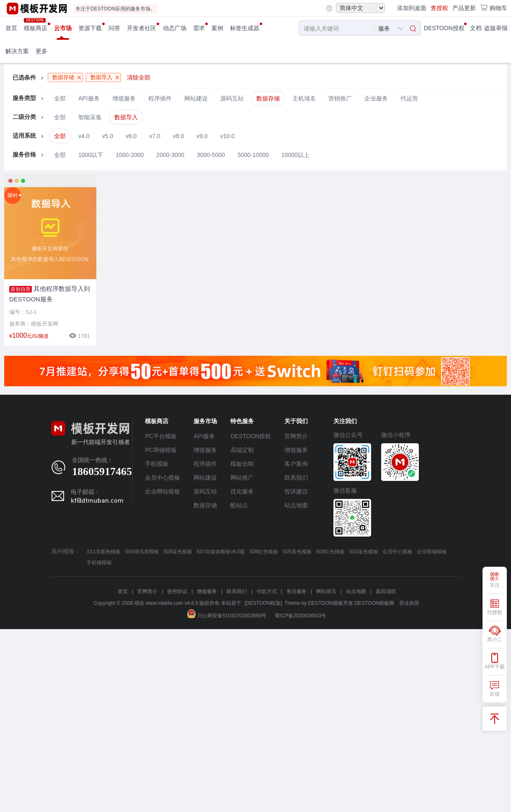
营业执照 (409, 603)
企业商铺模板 (432, 552)
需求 (199, 28)
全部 (60, 98)
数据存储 (268, 98)
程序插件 (160, 98)
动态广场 (175, 28)
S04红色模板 (330, 552)
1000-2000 (130, 155)
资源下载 (90, 28)
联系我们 (296, 478)
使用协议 (177, 591)
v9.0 (202, 136)
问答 (114, 28)
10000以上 (296, 155)
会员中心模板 (163, 478)
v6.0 (131, 136)
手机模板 (157, 464)
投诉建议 (296, 491)
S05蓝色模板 (297, 552)
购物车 (494, 8)
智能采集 (90, 117)
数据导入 (126, 117)
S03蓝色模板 (363, 552)
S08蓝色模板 (178, 552)
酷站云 (239, 505)
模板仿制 (242, 464)
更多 (41, 51)
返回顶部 (386, 591)
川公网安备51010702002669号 (227, 616)
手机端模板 (99, 563)
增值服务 (124, 98)
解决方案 (17, 51)
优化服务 (242, 491)
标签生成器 (245, 28)
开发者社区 (142, 28)
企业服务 (376, 98)
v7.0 (155, 136)
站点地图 (296, 505)
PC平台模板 (161, 436)
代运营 (409, 98)
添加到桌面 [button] (412, 8)
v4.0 (84, 136)
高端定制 (242, 450)
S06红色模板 (264, 552)
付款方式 (267, 591)
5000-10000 (253, 155)
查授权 (439, 8)
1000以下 (91, 155)
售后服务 (297, 591)
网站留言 (326, 591)
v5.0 (107, 136)
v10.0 (227, 136)
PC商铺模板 (161, 450)
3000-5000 (211, 155)
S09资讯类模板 (142, 552)
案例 (217, 28)
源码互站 (232, 98)
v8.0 (178, 136)
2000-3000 (170, 155)
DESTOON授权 (444, 28)
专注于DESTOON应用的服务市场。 (115, 9)
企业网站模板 (163, 491)
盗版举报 (496, 28)
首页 (11, 28)
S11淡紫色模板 (104, 552)
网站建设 (196, 98)
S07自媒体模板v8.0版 (221, 552)
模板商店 (36, 28)
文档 (476, 28)
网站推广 (242, 478)
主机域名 (304, 98)
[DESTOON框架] (263, 603)
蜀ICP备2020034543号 (301, 616)
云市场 (63, 28)
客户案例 (296, 464)
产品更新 (464, 8)
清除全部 (139, 77)
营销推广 (340, 98)
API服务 (89, 98)
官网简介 (296, 436)
